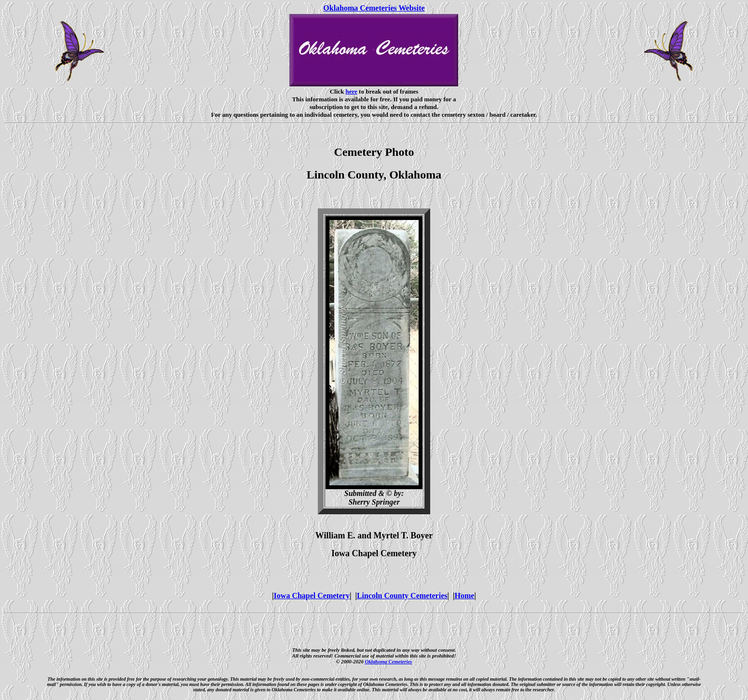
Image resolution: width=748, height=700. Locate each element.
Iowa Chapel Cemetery (312, 596)
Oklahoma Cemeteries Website (374, 8)
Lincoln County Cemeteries (402, 596)
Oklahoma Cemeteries (388, 661)
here (352, 91)
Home (465, 596)
